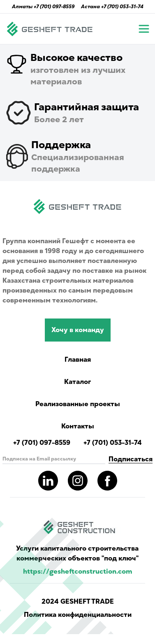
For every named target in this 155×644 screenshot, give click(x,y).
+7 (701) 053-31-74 (122, 7)
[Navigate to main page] (50, 29)
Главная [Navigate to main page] (78, 360)
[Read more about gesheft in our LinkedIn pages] (48, 481)
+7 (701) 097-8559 (54, 7)
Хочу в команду (78, 330)
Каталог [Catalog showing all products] (77, 382)
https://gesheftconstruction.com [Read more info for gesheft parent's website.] (78, 572)
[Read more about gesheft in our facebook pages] (107, 481)
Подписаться (131, 459)
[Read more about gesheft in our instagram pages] (78, 481)
